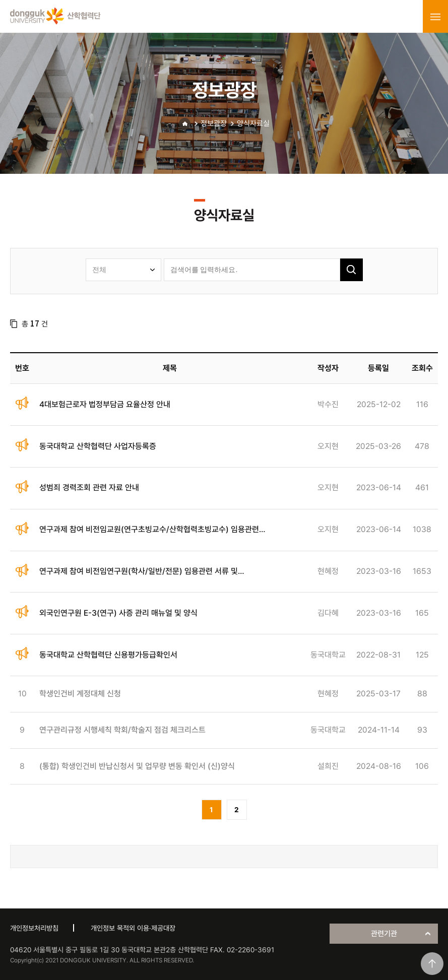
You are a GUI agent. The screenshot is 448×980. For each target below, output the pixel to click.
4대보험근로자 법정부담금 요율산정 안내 (105, 404)
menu (435, 17)
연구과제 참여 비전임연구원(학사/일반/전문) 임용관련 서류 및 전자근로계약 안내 (139, 572)
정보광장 (214, 123)
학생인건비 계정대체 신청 (80, 694)
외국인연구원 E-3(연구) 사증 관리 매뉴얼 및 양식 (118, 613)
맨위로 (432, 964)
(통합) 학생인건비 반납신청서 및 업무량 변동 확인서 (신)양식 (137, 766)
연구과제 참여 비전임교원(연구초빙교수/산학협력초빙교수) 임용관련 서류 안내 (149, 530)
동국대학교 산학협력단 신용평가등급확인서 (108, 655)
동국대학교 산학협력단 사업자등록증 (98, 446)
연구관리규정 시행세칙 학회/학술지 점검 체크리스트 (122, 730)
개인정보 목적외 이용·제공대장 (133, 928)
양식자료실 (253, 123)
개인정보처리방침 (34, 928)
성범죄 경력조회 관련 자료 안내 (89, 487)
